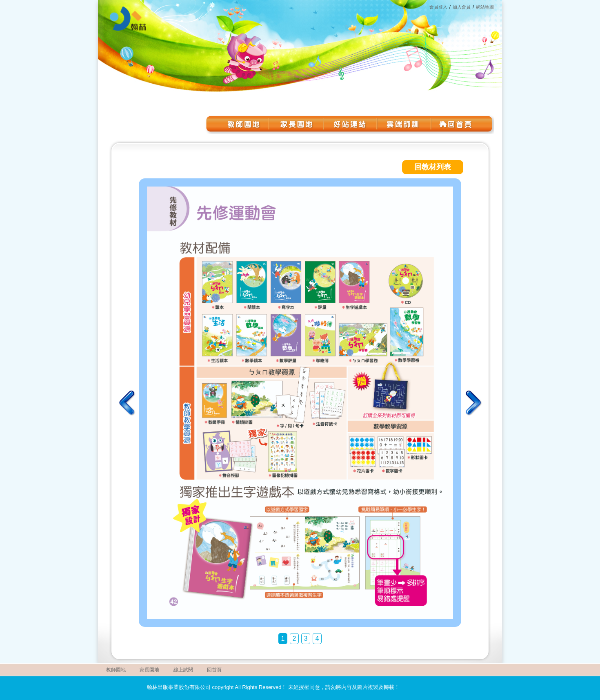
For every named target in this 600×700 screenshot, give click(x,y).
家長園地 (296, 124)
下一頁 (473, 403)
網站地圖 (485, 7)
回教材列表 (433, 167)
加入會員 (462, 7)
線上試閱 (183, 670)
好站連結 (349, 124)
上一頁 (127, 403)
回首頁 (455, 124)
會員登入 (438, 7)
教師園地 (243, 124)
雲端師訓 (402, 124)
